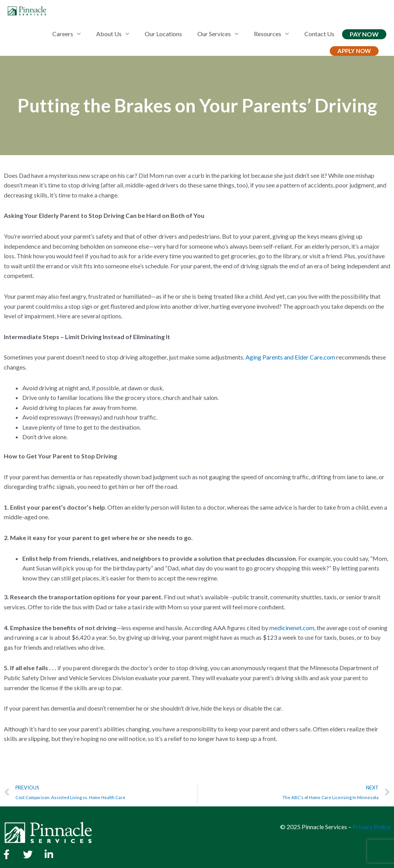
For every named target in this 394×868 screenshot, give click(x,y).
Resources (268, 34)
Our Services (214, 34)
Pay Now (364, 34)
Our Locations (163, 34)
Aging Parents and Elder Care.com (290, 357)
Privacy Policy (371, 827)
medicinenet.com (292, 628)
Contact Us (319, 34)
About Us (109, 34)
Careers (63, 34)
